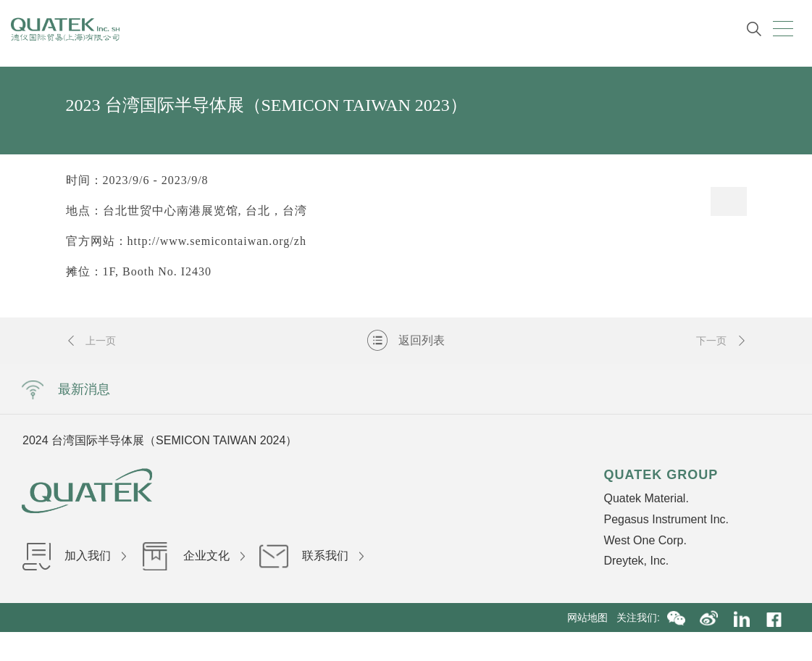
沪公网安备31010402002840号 (532, 647)
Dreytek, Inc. (636, 561)
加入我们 (74, 556)
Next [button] (629, 440)
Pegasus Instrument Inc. (666, 519)
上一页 (91, 341)
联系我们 (311, 556)
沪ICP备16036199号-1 (404, 647)
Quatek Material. (646, 498)
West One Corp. (645, 540)
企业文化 (193, 556)
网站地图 (592, 618)
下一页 (721, 341)
